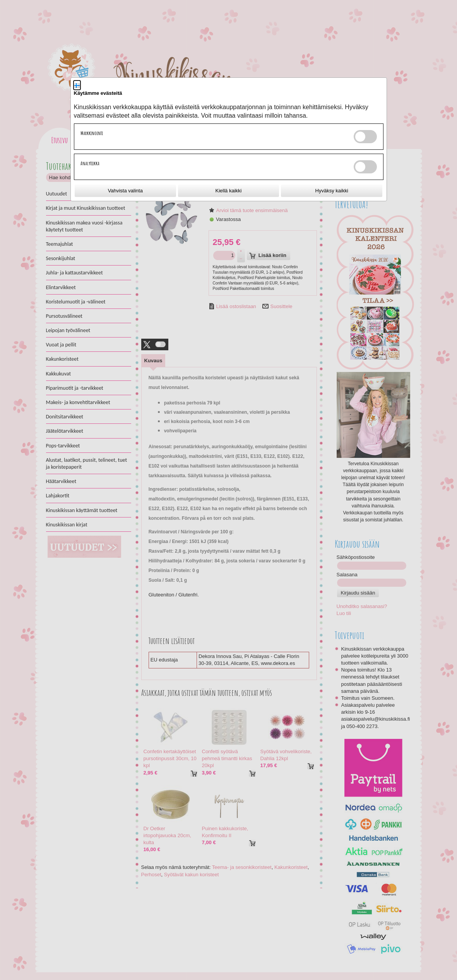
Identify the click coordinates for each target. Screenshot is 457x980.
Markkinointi (92, 133)
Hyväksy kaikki (332, 191)
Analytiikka (90, 163)
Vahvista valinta (125, 191)
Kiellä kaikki (229, 191)
